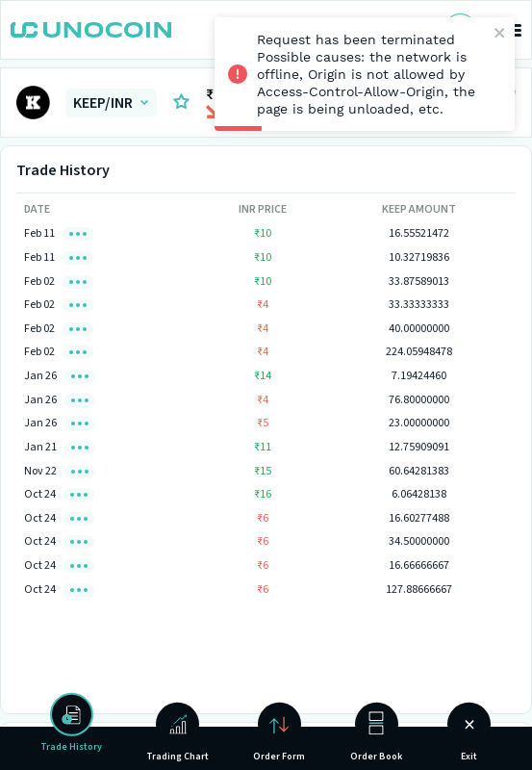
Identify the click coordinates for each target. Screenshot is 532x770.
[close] (500, 34)
